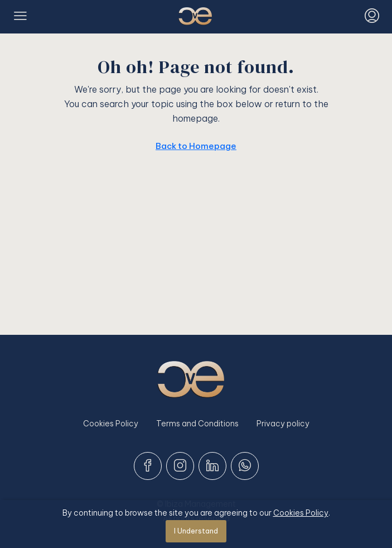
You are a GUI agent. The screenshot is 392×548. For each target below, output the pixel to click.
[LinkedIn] (212, 466)
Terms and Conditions (197, 424)
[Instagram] (180, 466)
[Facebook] (148, 466)
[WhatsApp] (245, 466)
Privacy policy (283, 424)
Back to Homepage (196, 146)
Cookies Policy (111, 424)
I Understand (196, 531)
